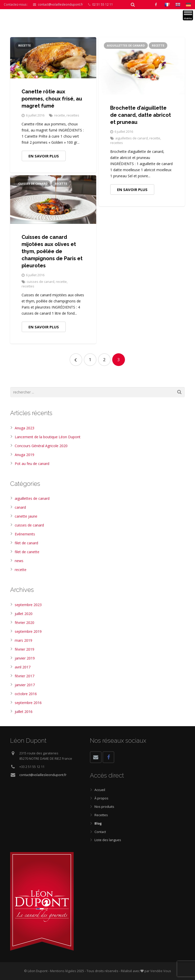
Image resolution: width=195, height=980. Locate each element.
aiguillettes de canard (126, 45)
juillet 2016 (24, 712)
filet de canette (27, 552)
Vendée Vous (161, 971)
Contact (100, 832)
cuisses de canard (33, 184)
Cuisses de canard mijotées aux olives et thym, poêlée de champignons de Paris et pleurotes (52, 251)
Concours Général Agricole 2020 (41, 446)
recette (25, 45)
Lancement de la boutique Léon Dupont (48, 437)
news (19, 561)
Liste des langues (108, 840)
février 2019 (25, 649)
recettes (73, 115)
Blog (98, 823)
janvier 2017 (25, 685)
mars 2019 (23, 640)
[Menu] (188, 15)
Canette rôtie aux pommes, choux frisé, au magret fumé (52, 99)
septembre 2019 (28, 631)
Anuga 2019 (25, 455)
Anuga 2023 (25, 428)
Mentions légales (63, 971)
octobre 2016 (26, 694)
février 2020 (25, 623)
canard (20, 507)
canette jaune (26, 516)
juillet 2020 (24, 614)
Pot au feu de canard (32, 464)
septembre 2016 (28, 703)
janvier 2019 (25, 658)
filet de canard (26, 543)
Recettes (101, 815)
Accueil (100, 790)
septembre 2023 (28, 605)
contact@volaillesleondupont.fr (60, 4)
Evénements (25, 534)
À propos (101, 798)
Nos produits (104, 807)
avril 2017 (23, 667)
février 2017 (25, 676)
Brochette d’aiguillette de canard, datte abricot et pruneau (141, 115)
